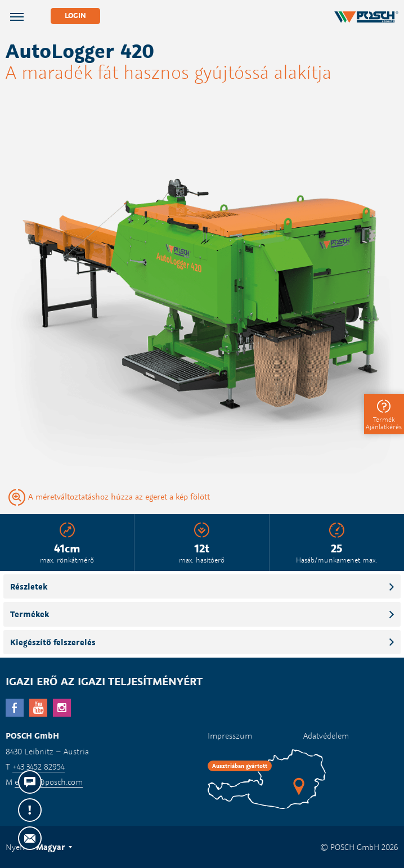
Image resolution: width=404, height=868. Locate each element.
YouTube (38, 708)
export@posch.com (49, 782)
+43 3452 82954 (39, 766)
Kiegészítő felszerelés (53, 642)
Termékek (30, 614)
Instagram (62, 708)
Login (75, 15)
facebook (15, 708)
